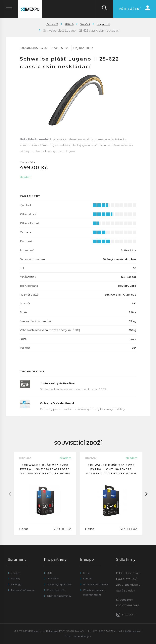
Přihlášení (53, 579)
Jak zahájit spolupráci (60, 584)
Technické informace (23, 590)
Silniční (85, 24)
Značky (15, 573)
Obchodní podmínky (59, 596)
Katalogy (16, 584)
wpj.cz (87, 636)
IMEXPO (52, 24)
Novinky (16, 579)
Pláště (69, 24)
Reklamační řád (56, 590)
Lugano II (103, 24)
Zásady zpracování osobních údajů (94, 592)
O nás (87, 573)
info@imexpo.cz (133, 631)
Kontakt (88, 579)
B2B (49, 573)
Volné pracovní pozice (96, 584)
